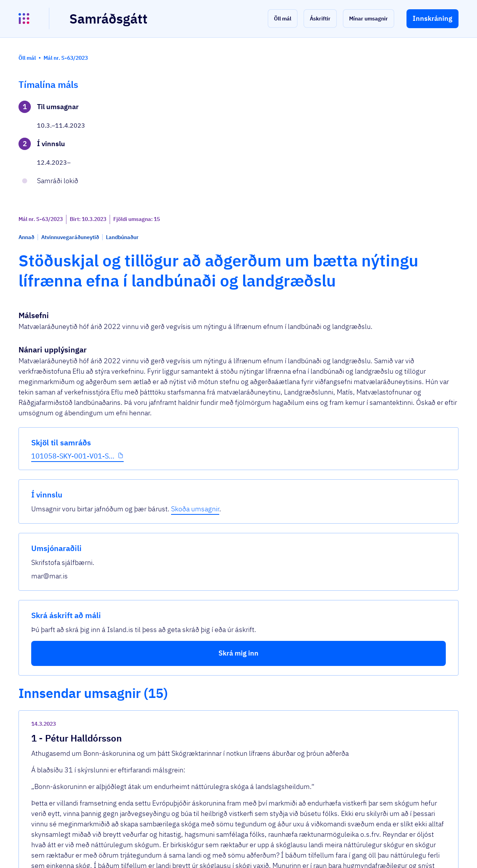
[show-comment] (331, 451)
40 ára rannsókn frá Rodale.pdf (192, 560)
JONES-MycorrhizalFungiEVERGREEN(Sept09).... (220, 584)
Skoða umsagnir (392, 128)
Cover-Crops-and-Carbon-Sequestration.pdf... (215, 572)
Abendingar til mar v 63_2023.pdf (197, 675)
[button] (283, 19)
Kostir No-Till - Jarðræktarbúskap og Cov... (210, 596)
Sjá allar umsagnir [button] (166, 770)
